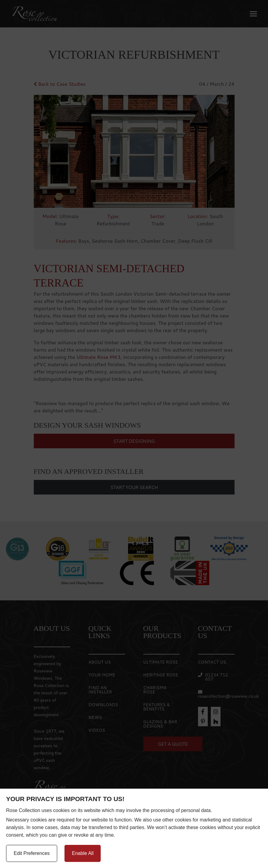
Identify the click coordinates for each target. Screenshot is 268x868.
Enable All (83, 853)
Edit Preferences (32, 853)
